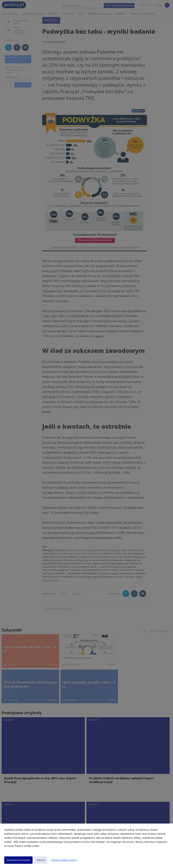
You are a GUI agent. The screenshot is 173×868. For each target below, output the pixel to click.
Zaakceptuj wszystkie (18, 860)
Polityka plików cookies (64, 860)
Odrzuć (41, 860)
